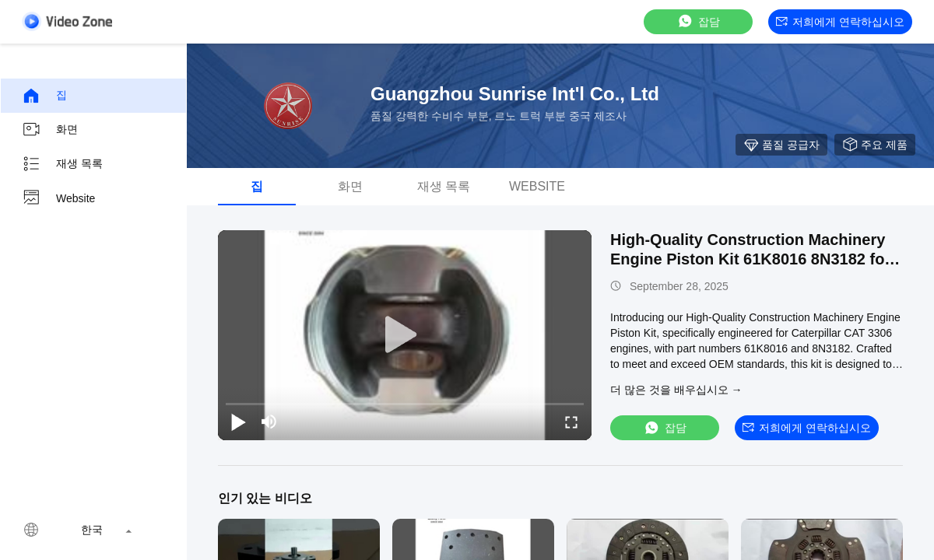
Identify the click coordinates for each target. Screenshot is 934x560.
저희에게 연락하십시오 (840, 22)
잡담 (698, 21)
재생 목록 (62, 164)
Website (58, 198)
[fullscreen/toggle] (571, 422)
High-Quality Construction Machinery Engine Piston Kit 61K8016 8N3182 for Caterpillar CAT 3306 (750, 259)
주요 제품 (875, 145)
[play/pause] (238, 422)
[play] (405, 335)
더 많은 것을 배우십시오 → (676, 390)
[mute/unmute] (269, 422)
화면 (50, 130)
